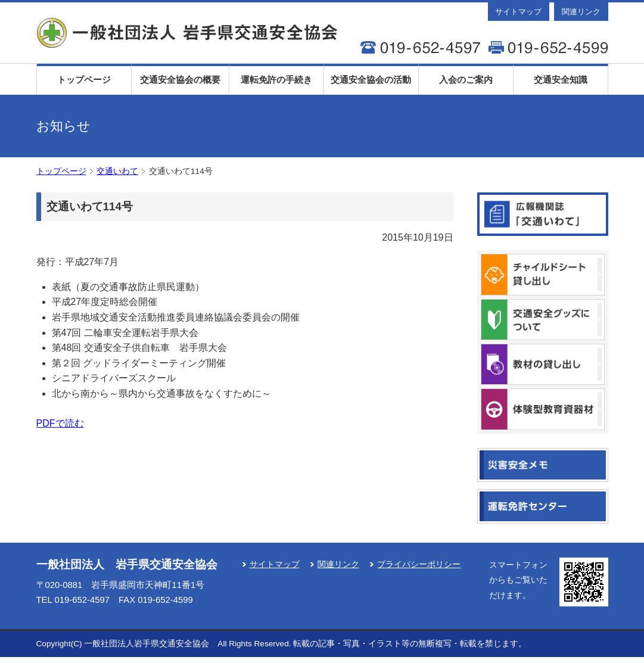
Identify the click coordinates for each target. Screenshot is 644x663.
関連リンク (581, 12)
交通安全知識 (561, 80)
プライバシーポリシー (419, 564)
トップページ (84, 80)
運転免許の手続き (276, 80)
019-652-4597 (82, 600)
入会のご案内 (466, 80)
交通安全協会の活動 (371, 80)
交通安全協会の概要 (180, 80)
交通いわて (117, 171)
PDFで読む (60, 423)
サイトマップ (518, 12)
